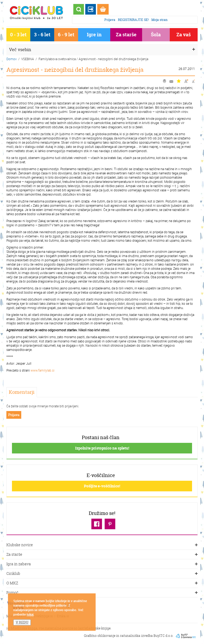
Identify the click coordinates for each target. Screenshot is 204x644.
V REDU (22, 622)
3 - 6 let (42, 35)
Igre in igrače (94, 36)
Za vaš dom (184, 36)
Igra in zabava (102, 564)
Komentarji (22, 392)
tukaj (30, 614)
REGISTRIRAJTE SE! (133, 20)
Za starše (126, 35)
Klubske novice (102, 545)
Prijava (110, 20)
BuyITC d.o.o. (163, 636)
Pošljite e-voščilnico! (102, 486)
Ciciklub (102, 574)
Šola (156, 35)
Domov (12, 59)
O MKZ (102, 583)
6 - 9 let (66, 35)
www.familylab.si (42, 370)
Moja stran (160, 20)
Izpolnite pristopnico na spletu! (102, 448)
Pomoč (102, 593)
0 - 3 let (18, 35)
